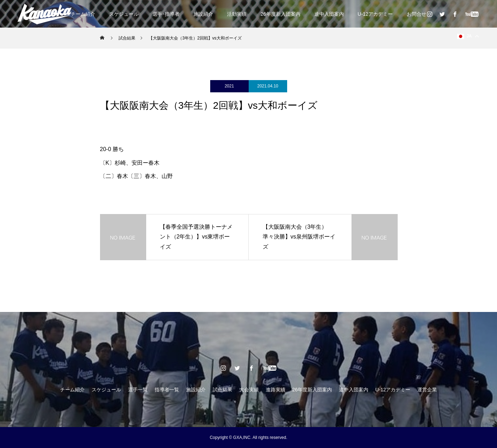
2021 (229, 86)
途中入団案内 (329, 14)
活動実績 (237, 14)
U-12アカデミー (375, 14)
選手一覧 (138, 390)
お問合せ (417, 14)
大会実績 (249, 390)
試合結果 (222, 390)
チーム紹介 (83, 14)
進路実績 (276, 390)
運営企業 (427, 390)
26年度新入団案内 (281, 14)
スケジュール (124, 14)
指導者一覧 (167, 390)
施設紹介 (203, 14)
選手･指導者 (166, 14)
